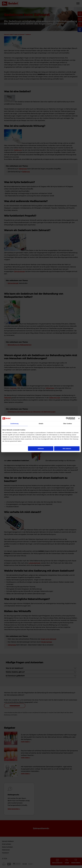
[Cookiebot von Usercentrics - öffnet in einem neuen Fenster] (67, 418)
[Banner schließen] (79, 418)
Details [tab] (41, 424)
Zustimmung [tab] (14, 424)
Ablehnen (41, 449)
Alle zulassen (67, 449)
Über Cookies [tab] (68, 424)
